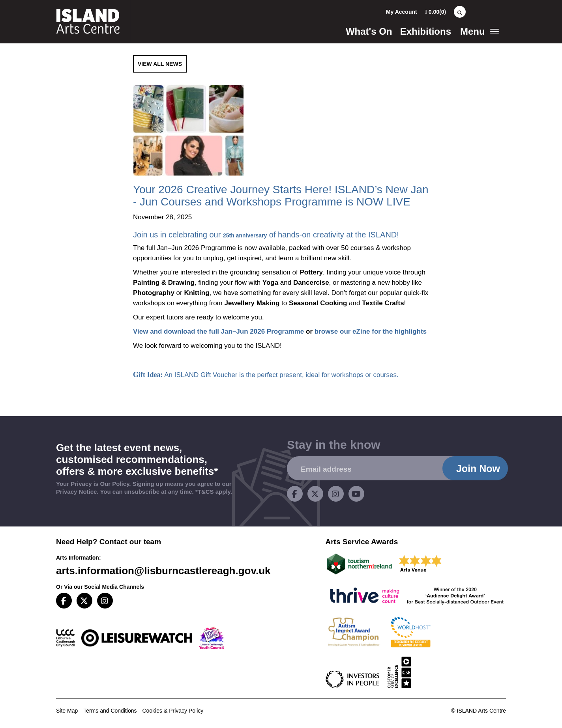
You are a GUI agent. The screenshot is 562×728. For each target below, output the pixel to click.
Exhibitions (426, 31)
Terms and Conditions (110, 711)
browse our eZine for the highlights (371, 331)
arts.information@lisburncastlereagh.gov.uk (163, 571)
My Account (402, 12)
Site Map (67, 711)
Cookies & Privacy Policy (173, 711)
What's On (369, 31)
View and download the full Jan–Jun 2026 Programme (218, 331)
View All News (160, 64)
